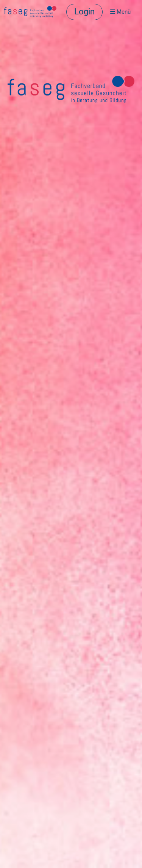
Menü (120, 12)
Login (84, 12)
